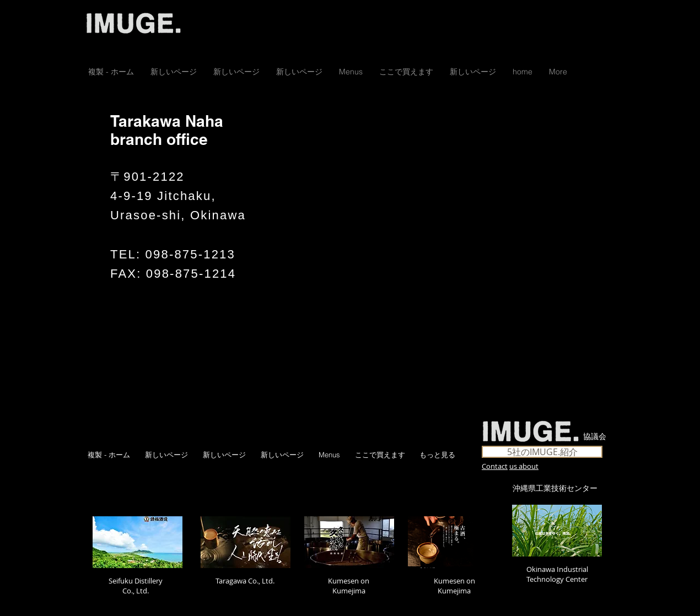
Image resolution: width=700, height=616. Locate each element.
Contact (495, 466)
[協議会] (595, 437)
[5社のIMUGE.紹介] (542, 452)
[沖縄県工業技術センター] (555, 489)
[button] (406, 72)
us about (524, 466)
